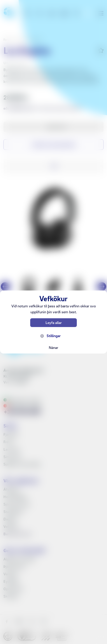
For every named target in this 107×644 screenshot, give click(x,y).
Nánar (53, 347)
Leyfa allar (54, 323)
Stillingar (54, 336)
